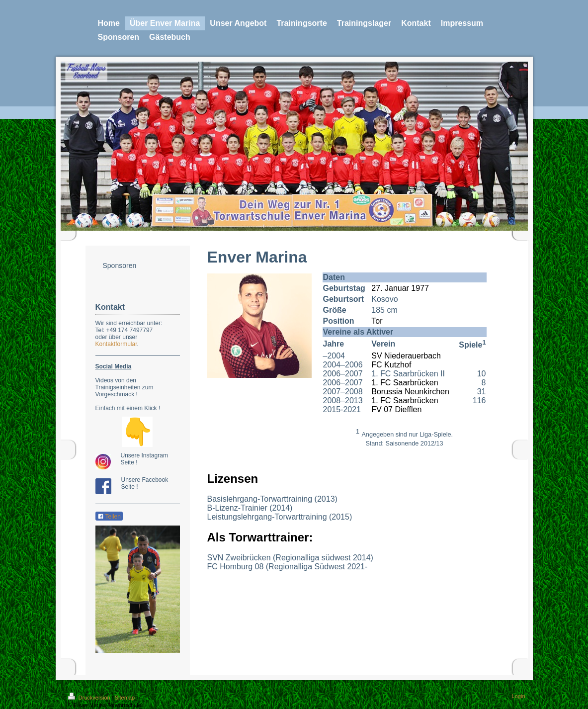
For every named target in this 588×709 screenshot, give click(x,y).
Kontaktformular (116, 344)
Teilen (109, 517)
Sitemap (125, 698)
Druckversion (90, 698)
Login (519, 696)
